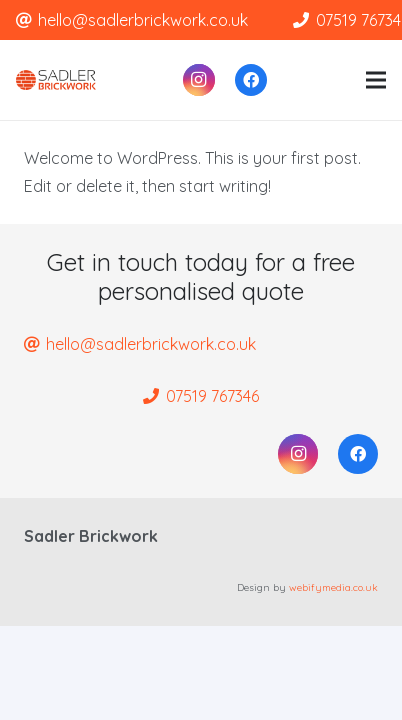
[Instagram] (199, 80)
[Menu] (376, 80)
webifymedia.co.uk (333, 587)
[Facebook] (251, 80)
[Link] (56, 80)
